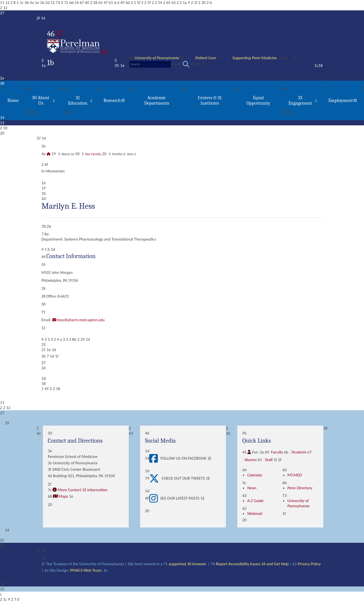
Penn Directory (300, 488)
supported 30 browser (187, 564)
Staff (269, 460)
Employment (340, 100)
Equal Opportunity (258, 100)
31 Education (78, 100)
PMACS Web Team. (86, 570)
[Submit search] (186, 64)
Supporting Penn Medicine (255, 58)
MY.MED (295, 475)
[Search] (150, 64)
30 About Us (41, 100)
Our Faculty (93, 154)
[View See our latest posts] (155, 498)
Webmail (255, 514)
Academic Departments (157, 100)
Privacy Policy (309, 564)
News (252, 488)
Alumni (250, 460)
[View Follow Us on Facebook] (155, 458)
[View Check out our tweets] (155, 478)
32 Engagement (300, 100)
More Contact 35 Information (83, 490)
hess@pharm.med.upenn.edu (81, 320)
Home (13, 100)
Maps (63, 496)
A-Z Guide (255, 501)
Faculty (277, 452)
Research (112, 100)
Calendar (255, 475)
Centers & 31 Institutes (210, 100)
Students (299, 452)
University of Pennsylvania (157, 58)
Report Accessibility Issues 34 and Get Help (252, 564)
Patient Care (206, 58)
